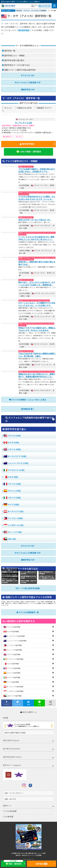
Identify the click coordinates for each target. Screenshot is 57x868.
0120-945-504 (45, 6)
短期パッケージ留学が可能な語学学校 (20, 70)
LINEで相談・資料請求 (28, 152)
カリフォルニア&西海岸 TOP (28, 82)
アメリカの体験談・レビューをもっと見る (28, 400)
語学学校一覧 (10, 51)
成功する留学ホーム (28, 712)
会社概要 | (14, 853)
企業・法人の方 (10, 799)
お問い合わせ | (22, 853)
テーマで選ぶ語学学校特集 (28, 588)
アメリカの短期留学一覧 (28, 612)
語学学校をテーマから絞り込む (17, 65)
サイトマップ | (32, 855)
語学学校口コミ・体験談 (14, 55)
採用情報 (39, 855)
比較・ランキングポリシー (14, 793)
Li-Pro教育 (8, 817)
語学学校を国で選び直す (14, 60)
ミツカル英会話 (10, 811)
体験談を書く (28, 409)
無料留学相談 (24, 30)
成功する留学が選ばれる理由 (15, 733)
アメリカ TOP (28, 75)
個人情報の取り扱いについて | (34, 853)
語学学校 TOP (28, 89)
